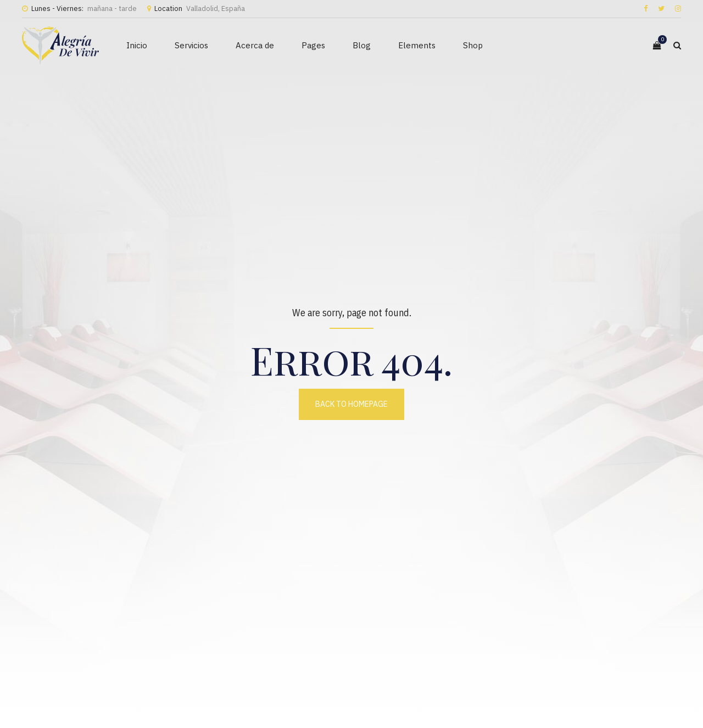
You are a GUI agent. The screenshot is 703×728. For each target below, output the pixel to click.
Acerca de (255, 45)
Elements (417, 45)
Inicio (137, 45)
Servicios (191, 45)
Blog (362, 45)
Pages (313, 45)
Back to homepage (351, 404)
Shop (473, 45)
